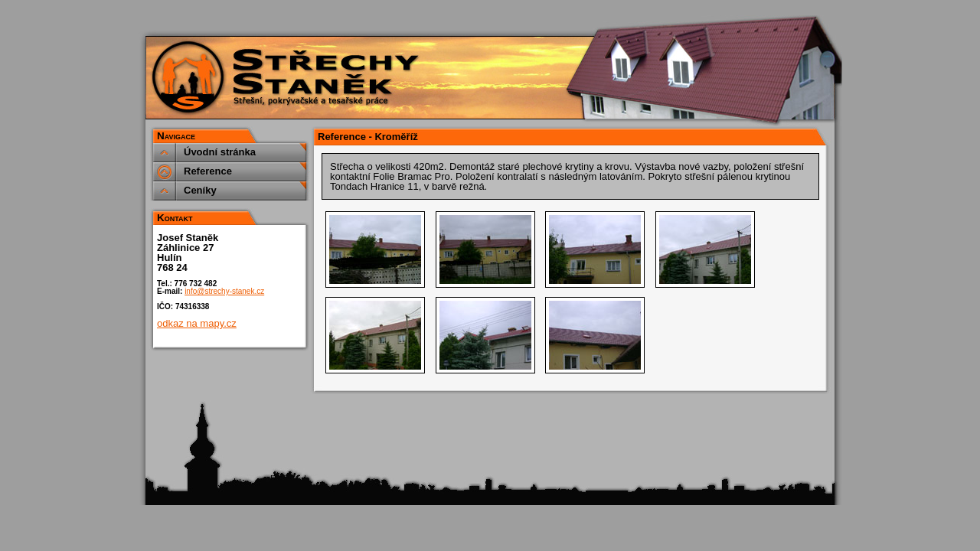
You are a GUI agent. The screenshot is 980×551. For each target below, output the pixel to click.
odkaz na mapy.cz (197, 323)
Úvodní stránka (220, 152)
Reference (208, 171)
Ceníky (200, 190)
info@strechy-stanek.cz (224, 291)
